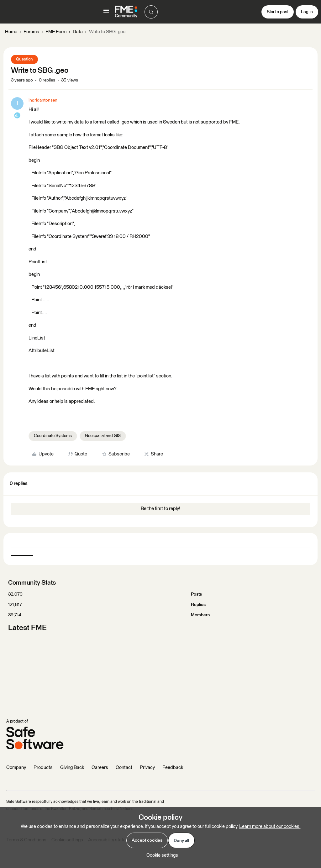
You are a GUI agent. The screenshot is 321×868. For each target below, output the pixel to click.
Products (43, 768)
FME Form (56, 32)
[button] (106, 13)
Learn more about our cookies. (270, 826)
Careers (100, 768)
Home (11, 32)
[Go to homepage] (126, 12)
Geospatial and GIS (103, 436)
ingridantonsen (43, 100)
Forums (31, 32)
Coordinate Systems (53, 436)
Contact (124, 768)
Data (78, 32)
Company (16, 768)
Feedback (173, 768)
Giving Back (72, 768)
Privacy (147, 768)
